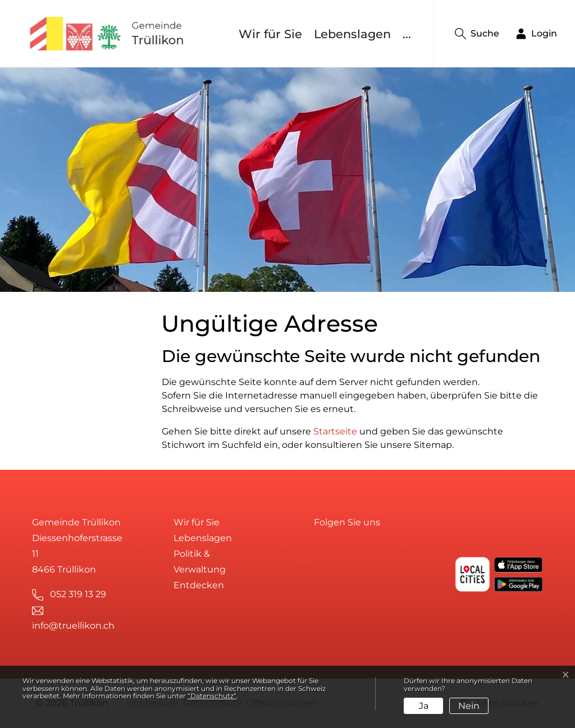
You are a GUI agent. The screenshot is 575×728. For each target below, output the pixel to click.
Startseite (335, 431)
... (407, 34)
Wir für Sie (270, 34)
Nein (469, 706)
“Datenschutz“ (212, 696)
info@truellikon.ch (73, 626)
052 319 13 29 (78, 594)
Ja (424, 706)
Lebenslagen (352, 34)
